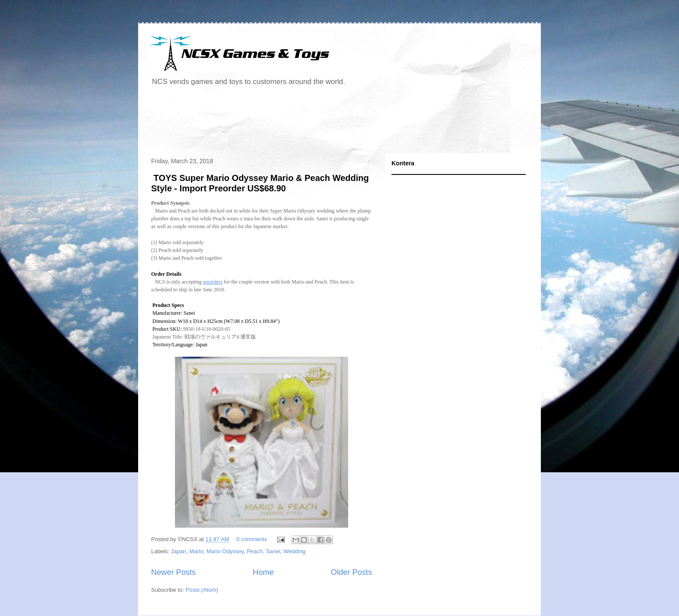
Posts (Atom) (202, 590)
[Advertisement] (304, 123)
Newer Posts (173, 572)
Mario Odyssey (225, 551)
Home (264, 572)
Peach (255, 551)
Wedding (295, 551)
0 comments (252, 539)
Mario (196, 551)
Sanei (273, 551)
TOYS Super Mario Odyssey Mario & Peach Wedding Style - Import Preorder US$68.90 (260, 183)
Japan (179, 551)
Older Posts (351, 572)
